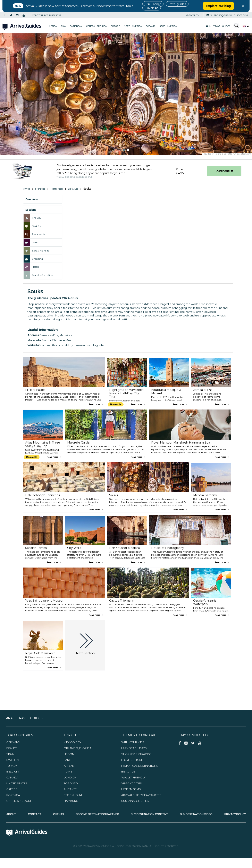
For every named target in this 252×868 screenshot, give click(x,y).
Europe (115, 26)
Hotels (35, 267)
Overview (32, 199)
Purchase (224, 171)
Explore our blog (218, 6)
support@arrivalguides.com (227, 15)
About (11, 814)
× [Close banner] (243, 6)
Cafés (35, 242)
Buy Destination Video (196, 814)
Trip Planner (153, 4)
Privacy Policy (235, 814)
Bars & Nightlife (41, 251)
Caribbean (76, 26)
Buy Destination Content (149, 814)
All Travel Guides (218, 26)
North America (133, 26)
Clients (58, 814)
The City (36, 218)
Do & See (73, 189)
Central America (96, 26)
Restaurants (38, 234)
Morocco (40, 189)
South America (168, 26)
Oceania (151, 26)
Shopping (37, 259)
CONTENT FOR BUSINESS (47, 15)
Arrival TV (192, 15)
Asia (63, 26)
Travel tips (152, 8)
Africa (53, 26)
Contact (35, 814)
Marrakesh (57, 189)
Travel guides (177, 4)
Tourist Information (42, 275)
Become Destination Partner (97, 814)
